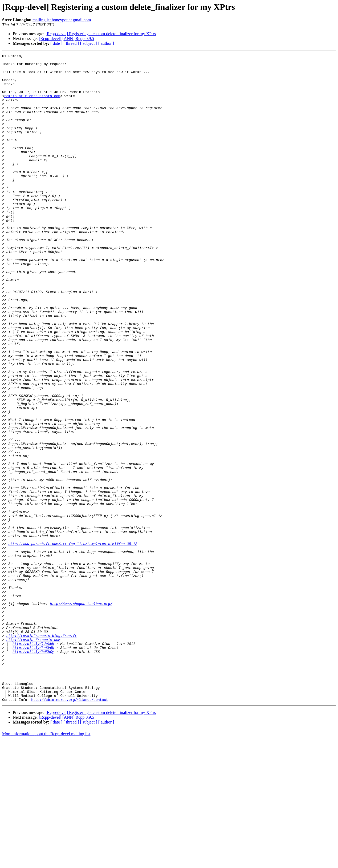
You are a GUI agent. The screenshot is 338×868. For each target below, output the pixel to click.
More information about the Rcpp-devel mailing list (46, 863)
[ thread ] (71, 43)
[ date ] (56, 43)
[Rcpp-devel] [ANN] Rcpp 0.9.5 (67, 39)
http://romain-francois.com (33, 757)
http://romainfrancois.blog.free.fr (42, 752)
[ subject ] (89, 43)
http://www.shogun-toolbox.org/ (81, 714)
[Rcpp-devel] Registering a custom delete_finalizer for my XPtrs (101, 34)
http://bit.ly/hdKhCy (33, 771)
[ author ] (106, 43)
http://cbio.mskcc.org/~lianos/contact (70, 829)
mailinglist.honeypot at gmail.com (62, 20)
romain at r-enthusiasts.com (32, 105)
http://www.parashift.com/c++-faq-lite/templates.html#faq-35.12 (73, 642)
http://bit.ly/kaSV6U (33, 767)
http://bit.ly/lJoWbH (33, 762)
